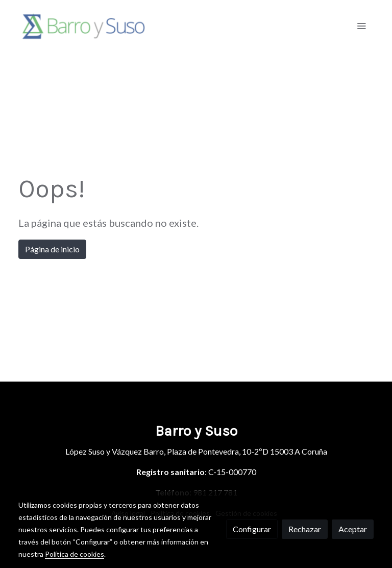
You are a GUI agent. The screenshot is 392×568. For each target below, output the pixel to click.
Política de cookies (75, 554)
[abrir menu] (361, 26)
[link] (84, 26)
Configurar (252, 529)
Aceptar (353, 529)
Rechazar (305, 529)
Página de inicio (52, 249)
